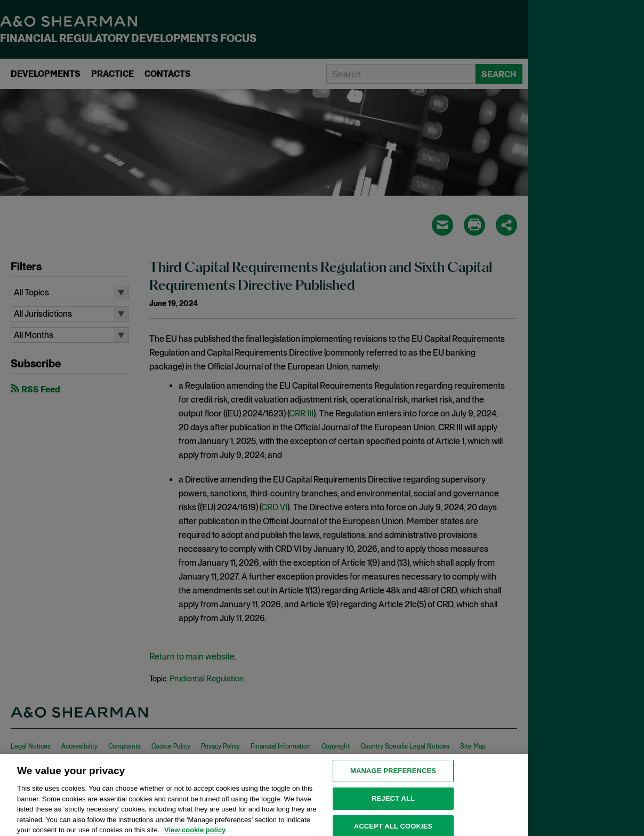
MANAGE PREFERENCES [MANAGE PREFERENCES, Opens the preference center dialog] (393, 777)
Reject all (393, 804)
